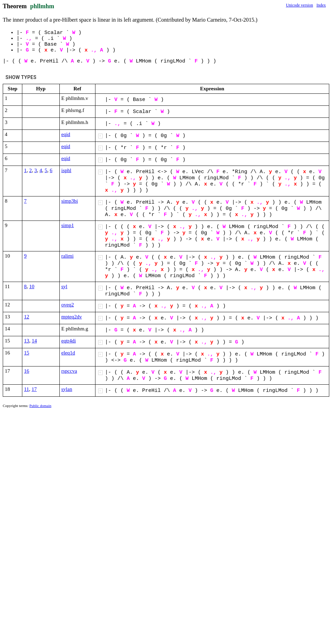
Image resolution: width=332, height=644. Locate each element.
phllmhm (42, 6)
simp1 (68, 225)
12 (27, 317)
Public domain (41, 406)
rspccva (69, 371)
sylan (67, 389)
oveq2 (68, 305)
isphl (66, 170)
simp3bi (70, 201)
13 (27, 341)
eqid (66, 134)
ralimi (68, 256)
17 (34, 389)
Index (321, 5)
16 (27, 371)
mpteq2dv (72, 317)
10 (32, 286)
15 (27, 353)
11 (26, 389)
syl (65, 286)
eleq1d (68, 353)
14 (35, 341)
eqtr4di (69, 341)
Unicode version (300, 5)
